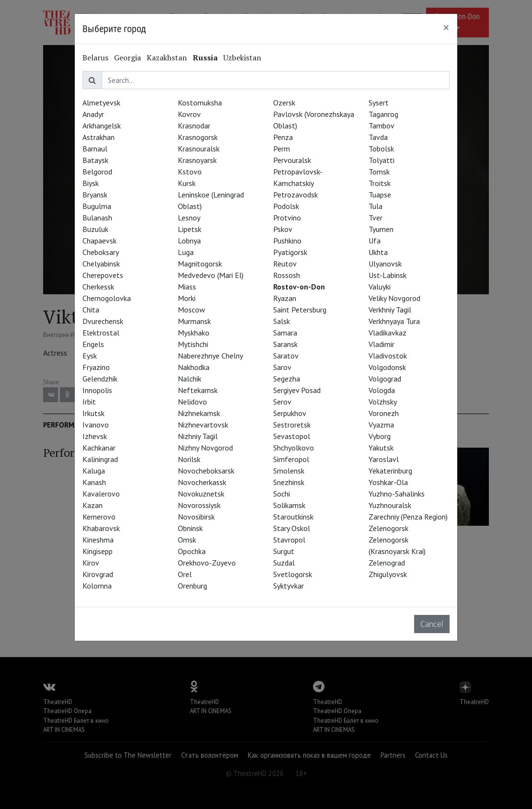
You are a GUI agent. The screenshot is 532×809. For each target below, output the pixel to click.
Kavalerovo (101, 494)
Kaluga (94, 471)
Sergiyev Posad (297, 390)
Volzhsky (383, 402)
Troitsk (380, 183)
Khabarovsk (101, 528)
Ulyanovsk (385, 264)
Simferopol (291, 459)
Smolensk (289, 471)
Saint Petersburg (300, 310)
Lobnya (189, 241)
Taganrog (383, 114)
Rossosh (287, 275)
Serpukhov (290, 413)
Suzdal (284, 563)
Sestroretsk (292, 425)
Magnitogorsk (200, 264)
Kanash (94, 482)
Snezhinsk (289, 482)
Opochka (192, 551)
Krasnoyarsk (197, 160)
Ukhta (378, 252)
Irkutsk (93, 413)
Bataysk (95, 160)
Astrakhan (98, 137)
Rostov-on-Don (299, 287)
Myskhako (194, 333)
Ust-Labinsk (387, 275)
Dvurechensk (103, 321)
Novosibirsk (196, 517)
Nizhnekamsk (199, 413)
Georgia (127, 58)
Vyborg (380, 436)
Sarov (282, 367)
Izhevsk (95, 436)
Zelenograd (387, 563)
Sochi (282, 494)
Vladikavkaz (387, 333)
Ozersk (284, 103)
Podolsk (286, 206)
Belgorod (97, 172)
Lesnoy (189, 218)
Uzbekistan (242, 58)
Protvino (287, 218)
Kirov (91, 563)
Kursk (187, 183)
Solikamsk (289, 505)
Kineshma (98, 540)
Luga (186, 252)
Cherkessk (98, 287)
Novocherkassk (202, 482)
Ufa (375, 241)
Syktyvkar (289, 586)
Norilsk (189, 459)
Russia (205, 58)
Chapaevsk (99, 241)
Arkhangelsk (102, 126)
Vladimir (382, 344)
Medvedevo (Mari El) (211, 275)
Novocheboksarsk (206, 471)
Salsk (282, 321)
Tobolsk (381, 149)
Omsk (187, 540)
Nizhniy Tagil (198, 436)
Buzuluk (95, 229)
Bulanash (97, 218)
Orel (185, 574)
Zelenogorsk (388, 528)
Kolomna (97, 586)
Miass (187, 287)
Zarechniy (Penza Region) (408, 517)
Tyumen (381, 229)
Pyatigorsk (290, 252)
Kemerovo (99, 517)
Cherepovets (103, 275)
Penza (283, 137)
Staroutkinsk (293, 517)
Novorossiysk (199, 505)
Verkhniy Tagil (390, 310)
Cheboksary (101, 252)
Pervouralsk (292, 160)
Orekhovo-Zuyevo (207, 563)
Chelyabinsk (101, 264)
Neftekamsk (198, 390)
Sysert (379, 103)
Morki (187, 298)
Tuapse (380, 195)
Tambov (382, 126)
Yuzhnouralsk (390, 505)
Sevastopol (292, 436)
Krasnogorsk (198, 137)
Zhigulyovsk (388, 574)
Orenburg (192, 586)
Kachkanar (99, 448)
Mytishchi (193, 344)
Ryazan (285, 298)
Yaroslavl (384, 459)
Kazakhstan (167, 58)
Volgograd (385, 379)
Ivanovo (96, 425)
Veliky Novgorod (394, 298)
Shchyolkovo (294, 448)
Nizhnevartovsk (203, 425)
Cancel (432, 624)
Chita (91, 310)
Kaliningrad (100, 459)
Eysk (90, 356)
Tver (376, 218)
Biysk (91, 183)
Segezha (287, 379)
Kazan (93, 505)
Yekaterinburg (390, 471)
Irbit (89, 402)
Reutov (285, 264)
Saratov (286, 356)
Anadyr (93, 114)
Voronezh (384, 413)
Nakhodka (194, 367)
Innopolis (97, 390)
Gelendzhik (100, 379)
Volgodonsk (387, 367)
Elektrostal (101, 333)
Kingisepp (98, 551)
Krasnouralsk (199, 149)
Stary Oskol (292, 528)
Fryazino (96, 367)
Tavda (378, 137)
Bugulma (97, 206)
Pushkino (287, 241)
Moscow (191, 310)
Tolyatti (382, 160)
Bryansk (95, 195)
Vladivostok (388, 356)
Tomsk (379, 172)
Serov (282, 402)
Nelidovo (192, 402)
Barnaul (95, 149)
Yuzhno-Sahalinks (397, 494)
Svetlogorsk (293, 574)
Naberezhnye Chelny (210, 356)
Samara (285, 333)
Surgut (284, 551)
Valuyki (380, 287)
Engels (93, 344)
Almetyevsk (101, 103)
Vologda (382, 390)
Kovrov (189, 114)
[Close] (446, 27)
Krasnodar (194, 126)
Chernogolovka (107, 298)
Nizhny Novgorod (205, 448)
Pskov (283, 229)
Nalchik (190, 379)
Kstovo (190, 172)
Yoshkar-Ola (388, 482)
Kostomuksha (200, 103)
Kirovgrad (98, 574)
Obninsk (190, 528)
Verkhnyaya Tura (394, 321)
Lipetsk (190, 229)
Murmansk (194, 321)
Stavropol (289, 540)
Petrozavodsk (295, 195)
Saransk (285, 344)
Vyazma (381, 425)
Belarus (95, 58)
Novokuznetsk (201, 494)
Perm (282, 149)
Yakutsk (381, 448)
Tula (376, 206)
